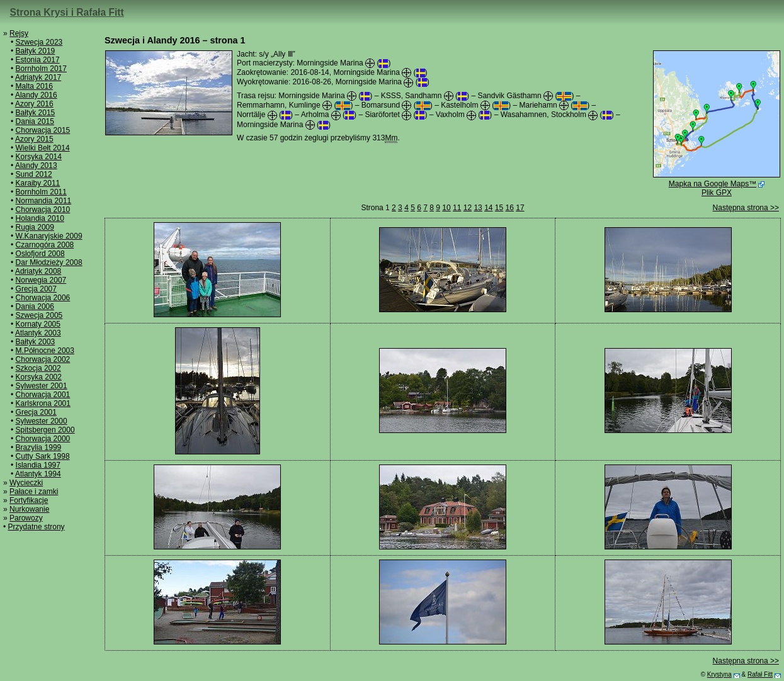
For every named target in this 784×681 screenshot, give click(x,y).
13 (478, 208)
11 (457, 208)
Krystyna (719, 674)
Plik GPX (717, 193)
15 (499, 208)
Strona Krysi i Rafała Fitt (67, 12)
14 (488, 208)
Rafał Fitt (760, 674)
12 (468, 208)
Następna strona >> (746, 208)
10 (446, 208)
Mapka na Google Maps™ (713, 184)
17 (520, 208)
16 (510, 208)
